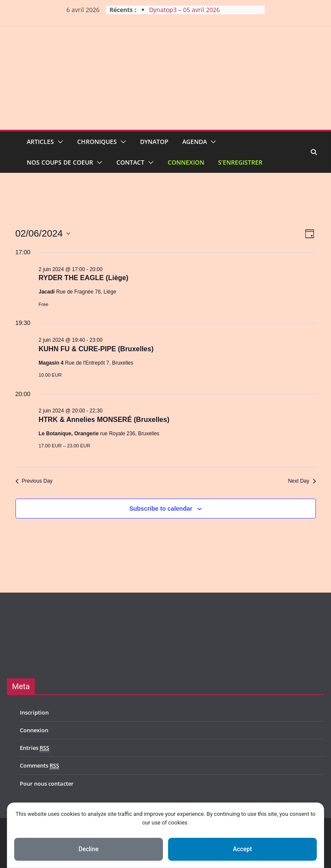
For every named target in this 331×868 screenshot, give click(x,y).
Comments (39, 766)
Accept (243, 849)
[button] (59, 142)
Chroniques (97, 142)
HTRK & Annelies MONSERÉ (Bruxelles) (104, 420)
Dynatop (154, 142)
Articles (40, 142)
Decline (88, 849)
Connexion (186, 162)
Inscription (34, 712)
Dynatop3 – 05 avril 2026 (184, 10)
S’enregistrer (240, 162)
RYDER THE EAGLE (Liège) (84, 278)
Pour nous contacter (47, 784)
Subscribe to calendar (161, 509)
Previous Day (34, 481)
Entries (34, 748)
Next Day (302, 481)
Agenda (195, 142)
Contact (130, 162)
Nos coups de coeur (60, 162)
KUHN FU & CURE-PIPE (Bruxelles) (96, 349)
